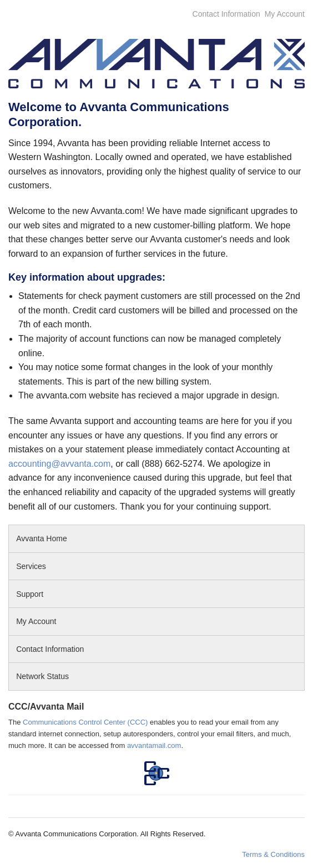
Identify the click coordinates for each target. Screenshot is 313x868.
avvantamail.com (154, 745)
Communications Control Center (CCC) (85, 722)
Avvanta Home (42, 538)
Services (31, 566)
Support (32, 594)
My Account (285, 14)
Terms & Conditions (273, 854)
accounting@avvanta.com (59, 464)
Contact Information (226, 14)
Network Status (42, 676)
